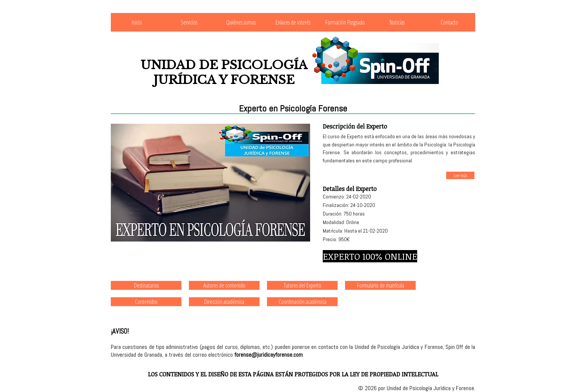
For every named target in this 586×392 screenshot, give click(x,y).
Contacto (449, 22)
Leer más (460, 175)
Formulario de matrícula (381, 285)
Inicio (137, 22)
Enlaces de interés (293, 22)
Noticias (397, 22)
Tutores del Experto (302, 285)
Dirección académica (224, 302)
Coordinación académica (302, 302)
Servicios (189, 22)
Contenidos (146, 302)
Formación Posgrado (345, 22)
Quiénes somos (241, 22)
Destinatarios (146, 285)
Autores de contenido (224, 285)
